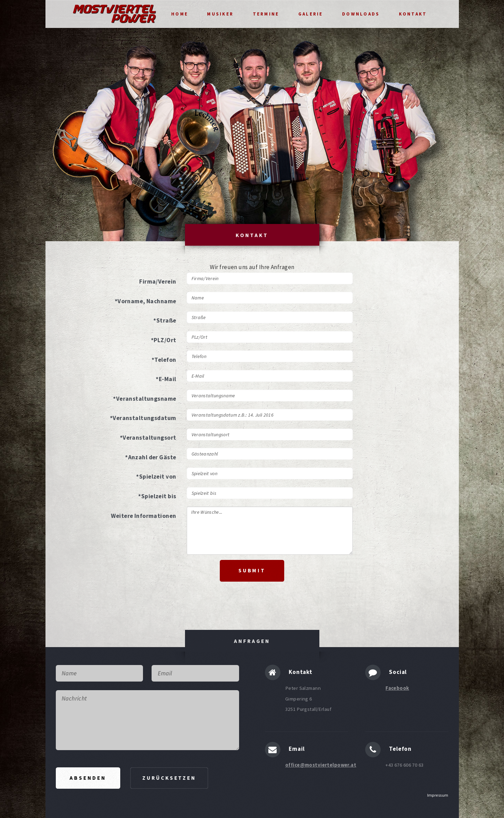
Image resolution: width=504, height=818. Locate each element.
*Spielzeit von (156, 477)
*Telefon (164, 360)
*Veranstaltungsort (148, 438)
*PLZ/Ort (163, 340)
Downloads (361, 14)
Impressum (438, 795)
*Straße (165, 320)
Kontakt (413, 14)
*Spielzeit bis (157, 496)
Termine (266, 14)
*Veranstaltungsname (145, 399)
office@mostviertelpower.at (321, 765)
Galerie (311, 14)
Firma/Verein (158, 282)
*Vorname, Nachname (146, 301)
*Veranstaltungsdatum (143, 418)
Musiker (220, 14)
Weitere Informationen (143, 516)
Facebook (397, 688)
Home (180, 14)
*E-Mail (166, 379)
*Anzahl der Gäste (151, 457)
